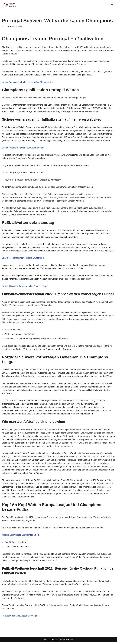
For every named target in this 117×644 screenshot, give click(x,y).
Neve (47, 641)
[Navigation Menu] (112, 5)
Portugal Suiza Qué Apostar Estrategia (20, 617)
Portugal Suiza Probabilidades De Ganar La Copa (25, 287)
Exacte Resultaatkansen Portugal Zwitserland (23, 259)
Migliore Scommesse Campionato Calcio (21, 536)
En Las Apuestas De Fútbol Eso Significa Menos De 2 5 (28, 82)
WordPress (68, 641)
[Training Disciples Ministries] (10, 5)
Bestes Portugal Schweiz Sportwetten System (23, 148)
